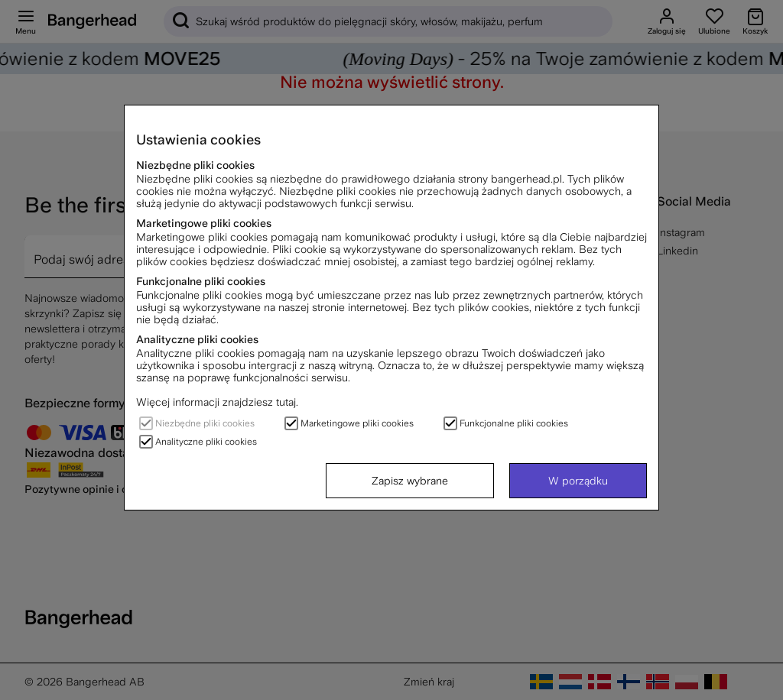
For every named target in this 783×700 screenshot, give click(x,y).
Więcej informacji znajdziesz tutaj (216, 402)
